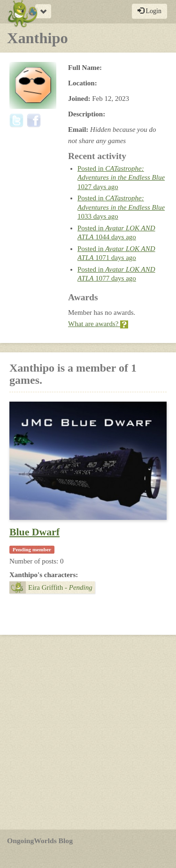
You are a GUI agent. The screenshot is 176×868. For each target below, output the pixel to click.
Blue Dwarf (34, 532)
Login (149, 11)
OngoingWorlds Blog (40, 841)
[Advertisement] (88, 732)
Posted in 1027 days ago (121, 178)
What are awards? (98, 324)
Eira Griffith (51, 587)
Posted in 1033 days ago (121, 207)
